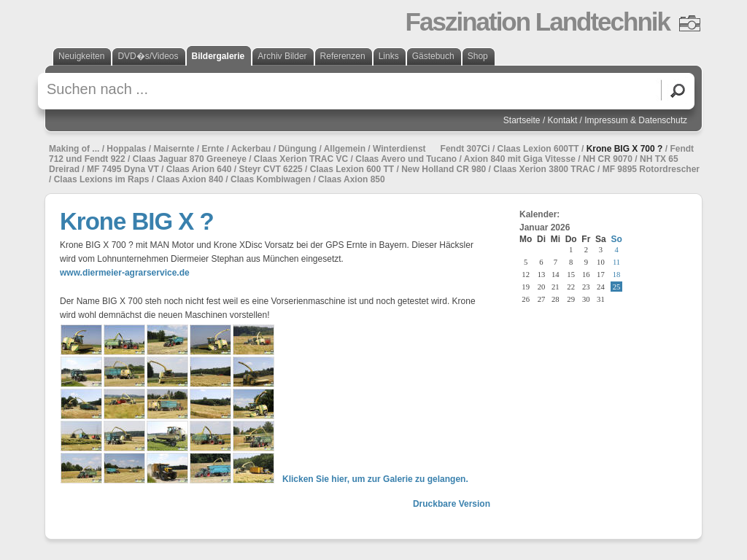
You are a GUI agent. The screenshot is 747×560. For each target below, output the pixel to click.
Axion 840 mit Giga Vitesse (520, 159)
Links (389, 56)
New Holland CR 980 (444, 169)
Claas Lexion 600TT (538, 149)
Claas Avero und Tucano (406, 159)
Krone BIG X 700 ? (625, 149)
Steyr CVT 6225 (270, 169)
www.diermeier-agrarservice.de (125, 273)
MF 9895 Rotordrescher (651, 169)
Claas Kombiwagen (271, 179)
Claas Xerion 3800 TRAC (544, 169)
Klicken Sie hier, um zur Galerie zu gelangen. (375, 479)
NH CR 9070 (608, 159)
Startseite (522, 120)
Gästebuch (433, 56)
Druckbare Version (452, 504)
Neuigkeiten (81, 56)
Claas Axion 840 (190, 179)
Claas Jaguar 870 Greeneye (190, 159)
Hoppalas (126, 149)
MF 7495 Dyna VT (123, 169)
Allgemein (345, 149)
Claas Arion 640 (199, 169)
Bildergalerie (218, 56)
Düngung (297, 149)
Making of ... (74, 149)
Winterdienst (399, 149)
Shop (478, 56)
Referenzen (343, 56)
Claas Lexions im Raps (102, 179)
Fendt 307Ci (465, 149)
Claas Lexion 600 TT (352, 169)
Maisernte (174, 149)
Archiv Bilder (282, 56)
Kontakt (563, 120)
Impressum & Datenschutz (636, 120)
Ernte (213, 149)
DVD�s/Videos (148, 56)
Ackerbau (251, 149)
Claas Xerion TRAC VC (301, 159)
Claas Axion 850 (352, 179)
